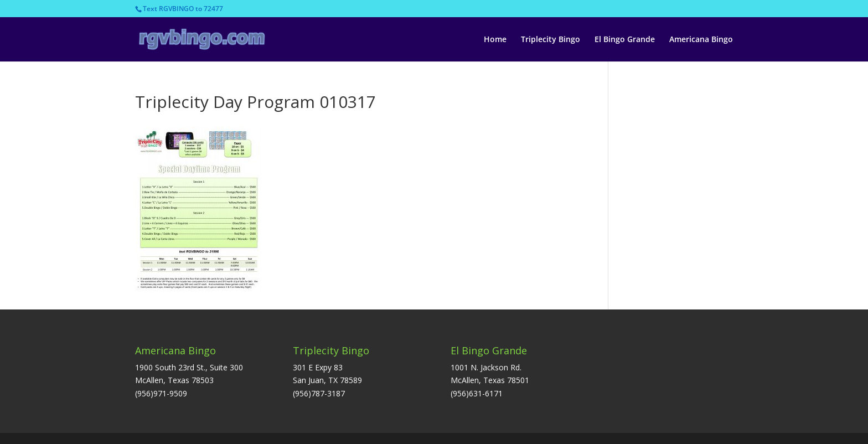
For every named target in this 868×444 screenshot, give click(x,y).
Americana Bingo (701, 40)
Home (495, 40)
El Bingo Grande (625, 40)
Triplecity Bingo (551, 40)
